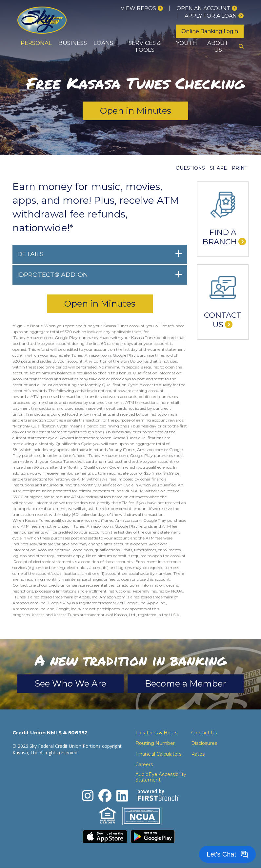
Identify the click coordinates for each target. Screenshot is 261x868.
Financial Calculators (158, 754)
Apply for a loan (211, 16)
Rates (198, 754)
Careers (144, 764)
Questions (191, 168)
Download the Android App (153, 837)
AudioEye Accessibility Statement (161, 777)
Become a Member (186, 684)
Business (73, 43)
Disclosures (204, 743)
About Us (218, 46)
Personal (36, 43)
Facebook (105, 796)
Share (218, 168)
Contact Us (223, 320)
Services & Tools (145, 46)
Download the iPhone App (105, 837)
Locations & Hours (156, 733)
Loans (103, 43)
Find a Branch (220, 237)
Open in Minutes (136, 111)
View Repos (138, 8)
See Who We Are (70, 684)
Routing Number (155, 743)
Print (240, 168)
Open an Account (203, 8)
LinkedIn (122, 796)
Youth (187, 43)
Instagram (88, 796)
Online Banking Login (210, 31)
